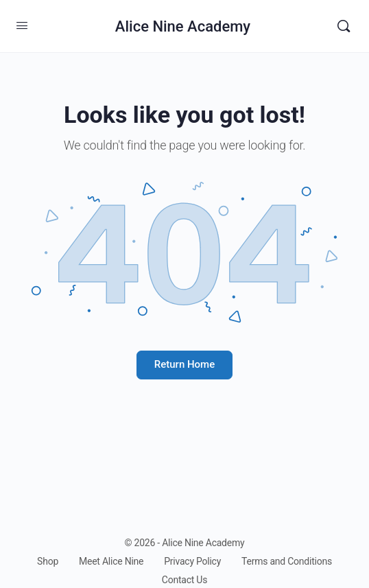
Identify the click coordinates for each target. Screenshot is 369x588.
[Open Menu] (22, 25)
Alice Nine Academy (183, 26)
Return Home (184, 364)
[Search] (344, 26)
